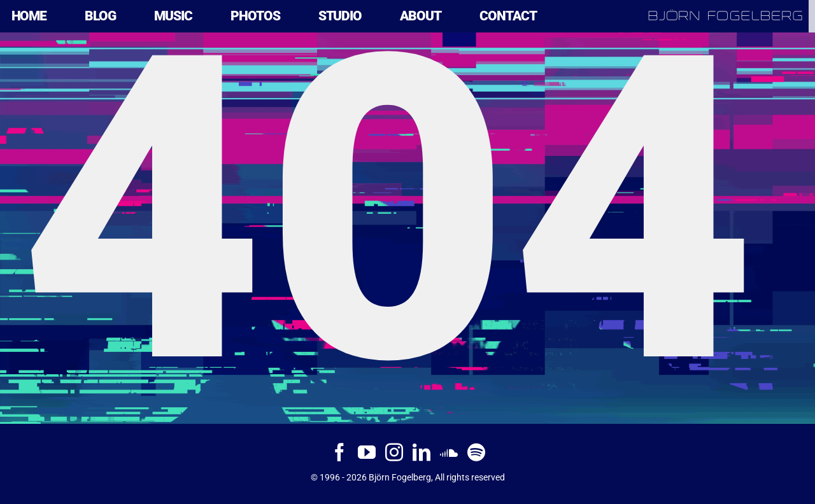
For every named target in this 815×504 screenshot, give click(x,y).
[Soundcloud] (449, 452)
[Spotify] (476, 452)
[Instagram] (394, 452)
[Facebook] (339, 452)
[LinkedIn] (422, 452)
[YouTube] (367, 452)
